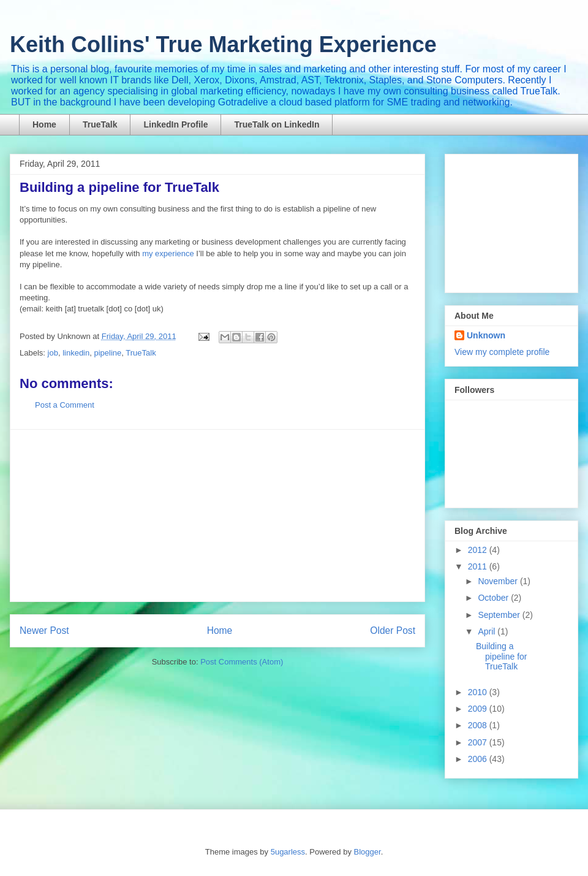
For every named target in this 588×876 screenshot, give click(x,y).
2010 (479, 692)
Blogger (367, 852)
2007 (479, 742)
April (488, 631)
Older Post (393, 630)
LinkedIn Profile (175, 124)
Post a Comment (65, 405)
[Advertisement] (217, 516)
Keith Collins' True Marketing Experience (223, 44)
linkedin (76, 353)
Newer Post (44, 630)
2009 (479, 709)
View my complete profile (502, 352)
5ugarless (288, 852)
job (53, 353)
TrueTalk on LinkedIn (277, 124)
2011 (479, 566)
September (500, 615)
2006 (479, 759)
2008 (479, 725)
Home (44, 124)
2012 (479, 550)
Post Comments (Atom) (242, 662)
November (499, 581)
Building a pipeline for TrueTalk (502, 657)
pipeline (107, 353)
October (494, 598)
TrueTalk (100, 124)
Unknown (486, 335)
